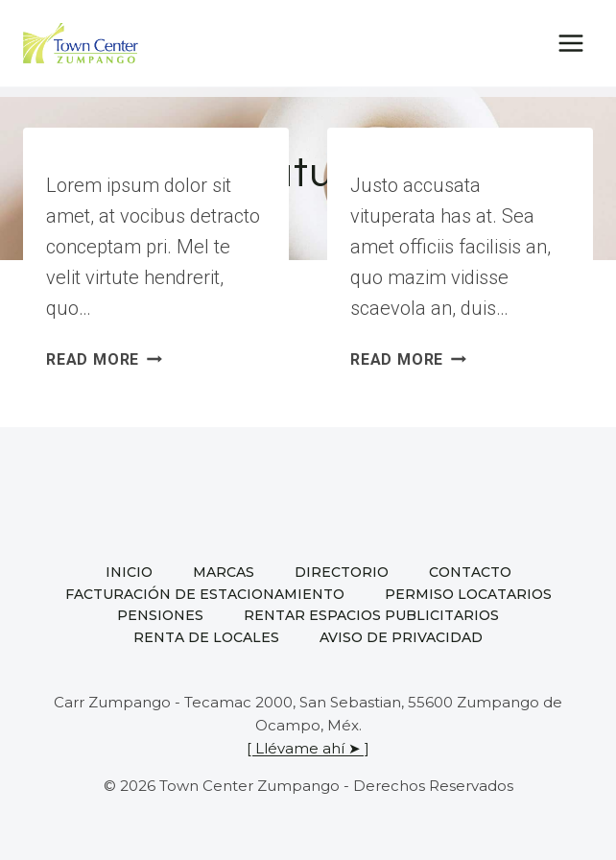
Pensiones (160, 615)
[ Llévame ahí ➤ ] (308, 748)
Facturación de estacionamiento (205, 594)
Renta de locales (206, 637)
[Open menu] (570, 43)
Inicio (129, 572)
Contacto (470, 572)
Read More (104, 359)
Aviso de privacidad (401, 637)
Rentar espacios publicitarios (371, 615)
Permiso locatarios (468, 594)
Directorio (342, 572)
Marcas (224, 572)
